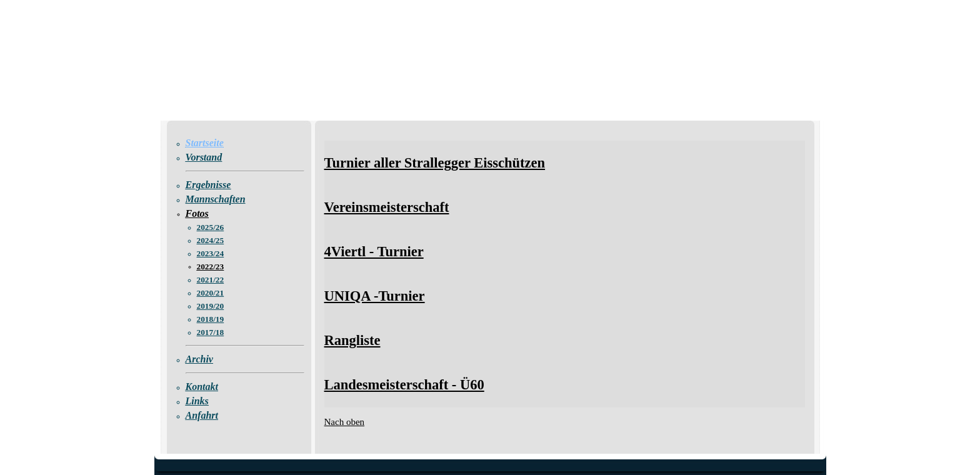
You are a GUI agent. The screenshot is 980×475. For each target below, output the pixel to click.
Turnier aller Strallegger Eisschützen (435, 163)
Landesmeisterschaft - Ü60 (404, 385)
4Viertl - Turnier (374, 252)
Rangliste (352, 340)
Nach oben (345, 422)
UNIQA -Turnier (375, 296)
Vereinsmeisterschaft (387, 207)
